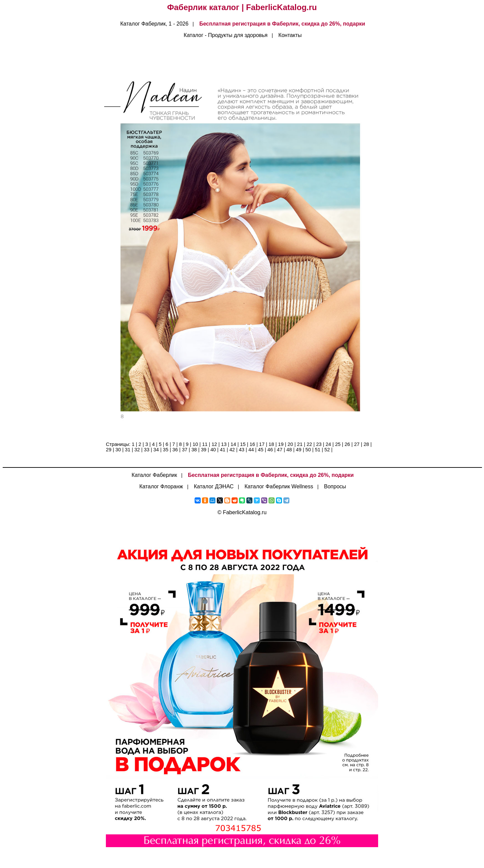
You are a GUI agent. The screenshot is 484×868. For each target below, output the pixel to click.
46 (270, 450)
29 (109, 450)
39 (204, 450)
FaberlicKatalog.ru (245, 512)
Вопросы (335, 486)
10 (195, 444)
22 (309, 444)
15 (243, 444)
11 (205, 444)
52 (327, 450)
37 (185, 450)
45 (260, 450)
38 (194, 450)
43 (242, 450)
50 (308, 450)
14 (233, 444)
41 (223, 450)
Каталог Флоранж (161, 486)
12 (214, 444)
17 (262, 444)
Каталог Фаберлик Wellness (279, 486)
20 (290, 444)
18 (271, 444)
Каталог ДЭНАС (214, 486)
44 (251, 450)
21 (300, 444)
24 (328, 444)
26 (347, 444)
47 (280, 450)
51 (318, 450)
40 (213, 450)
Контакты (290, 35)
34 (156, 450)
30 (118, 450)
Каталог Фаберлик (154, 475)
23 (319, 444)
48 (289, 450)
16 (252, 444)
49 (298, 450)
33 (147, 450)
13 (224, 444)
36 (175, 450)
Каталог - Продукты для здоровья (226, 35)
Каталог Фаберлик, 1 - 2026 (154, 24)
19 (281, 444)
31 (128, 450)
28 (366, 444)
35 (166, 450)
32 (137, 450)
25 (338, 444)
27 (357, 444)
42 (232, 450)
